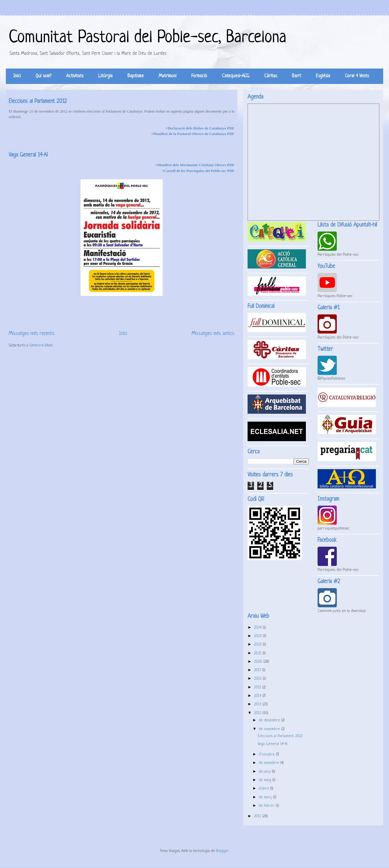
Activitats (75, 76)
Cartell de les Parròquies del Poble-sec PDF (199, 171)
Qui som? (43, 76)
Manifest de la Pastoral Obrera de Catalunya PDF (194, 134)
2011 (258, 816)
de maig (266, 780)
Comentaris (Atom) (41, 346)
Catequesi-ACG (236, 76)
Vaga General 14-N (28, 155)
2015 (258, 687)
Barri (296, 76)
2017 (258, 670)
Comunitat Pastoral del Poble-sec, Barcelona (148, 38)
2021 (258, 653)
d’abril (264, 789)
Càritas (271, 76)
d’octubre (267, 754)
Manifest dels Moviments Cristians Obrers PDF (196, 165)
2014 (258, 696)
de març (266, 797)
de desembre (270, 720)
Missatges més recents (32, 334)
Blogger (222, 851)
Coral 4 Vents (357, 76)
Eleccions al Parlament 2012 (38, 102)
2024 (258, 628)
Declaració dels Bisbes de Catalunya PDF (201, 128)
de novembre (270, 729)
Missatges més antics (213, 334)
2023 (258, 636)
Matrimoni (168, 76)
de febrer (267, 806)
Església (323, 76)
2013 (258, 704)
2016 (258, 679)
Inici (17, 76)
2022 (258, 645)
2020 (259, 662)
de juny (265, 772)
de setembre (269, 763)
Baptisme (136, 76)
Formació (199, 76)
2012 (258, 713)
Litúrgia (105, 76)
